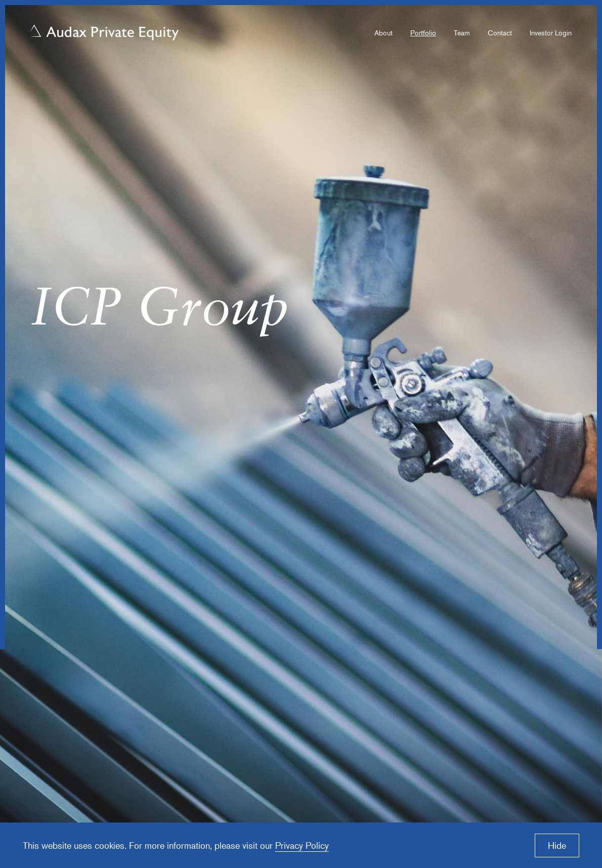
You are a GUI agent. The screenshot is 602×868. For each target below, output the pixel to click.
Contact (500, 33)
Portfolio (423, 33)
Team (462, 33)
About (383, 33)
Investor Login (551, 33)
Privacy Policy (302, 845)
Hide (557, 845)
